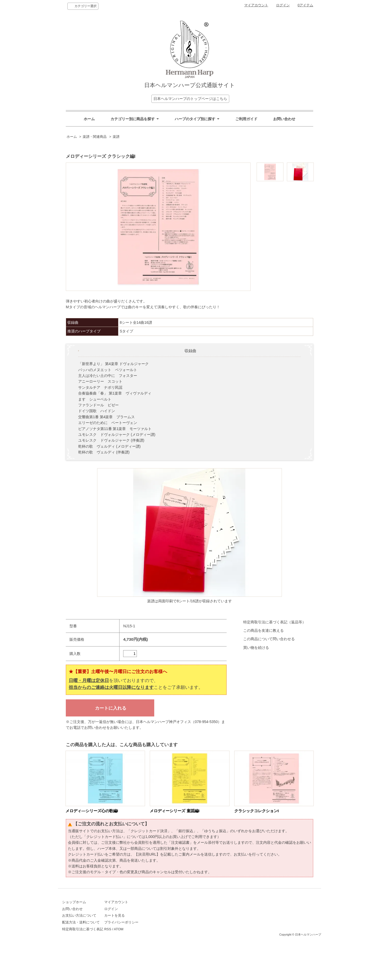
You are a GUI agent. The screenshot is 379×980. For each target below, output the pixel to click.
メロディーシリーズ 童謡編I (175, 811)
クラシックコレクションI (256, 811)
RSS (130, 929)
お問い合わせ (284, 119)
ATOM (141, 929)
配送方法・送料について (81, 922)
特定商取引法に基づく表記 (83, 929)
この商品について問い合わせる (269, 639)
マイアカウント (256, 5)
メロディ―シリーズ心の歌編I (92, 811)
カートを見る (137, 915)
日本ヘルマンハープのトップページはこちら (190, 99)
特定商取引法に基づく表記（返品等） (275, 622)
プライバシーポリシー (144, 922)
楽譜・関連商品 (95, 137)
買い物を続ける (256, 648)
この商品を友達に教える (263, 630)
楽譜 (116, 137)
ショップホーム (74, 902)
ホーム (89, 119)
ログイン (283, 5)
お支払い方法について (79, 915)
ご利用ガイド (246, 119)
